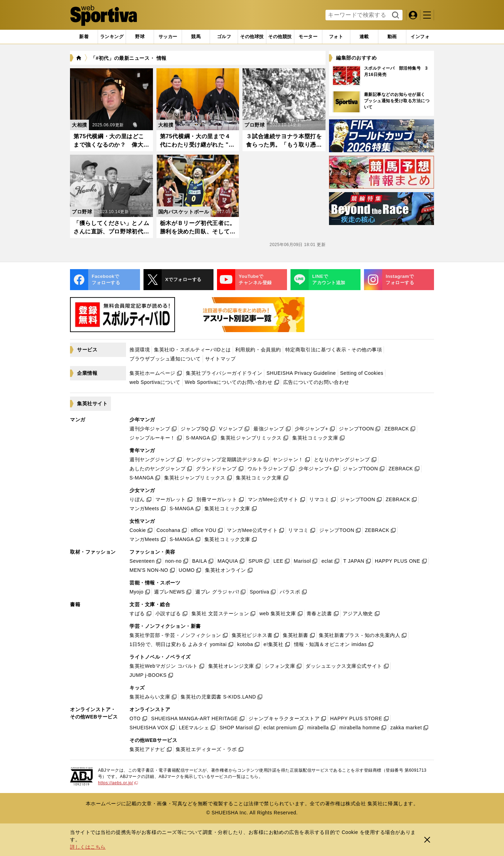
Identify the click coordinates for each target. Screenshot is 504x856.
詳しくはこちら (88, 847)
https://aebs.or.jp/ (118, 783)
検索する (395, 15)
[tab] (140, 37)
